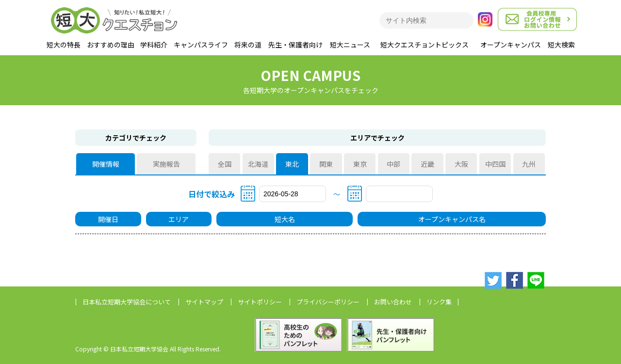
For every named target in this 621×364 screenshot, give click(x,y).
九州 (529, 164)
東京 (360, 164)
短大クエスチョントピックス (425, 45)
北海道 (258, 164)
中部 (393, 164)
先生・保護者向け (295, 45)
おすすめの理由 (111, 45)
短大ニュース (350, 45)
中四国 (495, 164)
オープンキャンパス (511, 45)
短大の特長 (64, 45)
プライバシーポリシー (328, 302)
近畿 (427, 164)
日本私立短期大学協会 (127, 302)
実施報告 (166, 164)
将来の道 (248, 45)
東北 (292, 164)
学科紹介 (154, 45)
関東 (326, 164)
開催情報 (106, 164)
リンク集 (439, 302)
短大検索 (561, 45)
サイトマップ (204, 302)
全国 (225, 164)
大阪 (461, 164)
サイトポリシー (260, 302)
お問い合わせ (393, 302)
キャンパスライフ (201, 45)
